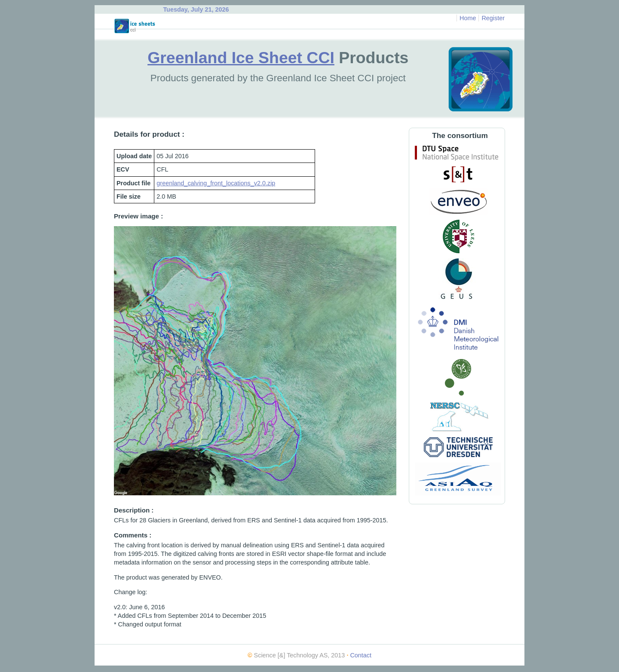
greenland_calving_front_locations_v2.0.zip (216, 183)
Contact (361, 655)
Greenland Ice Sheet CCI (241, 58)
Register (493, 18)
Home (468, 18)
